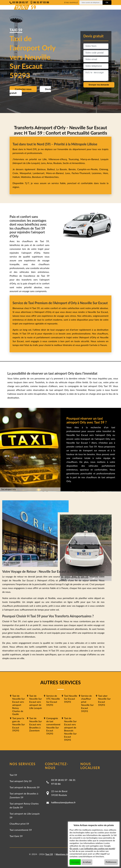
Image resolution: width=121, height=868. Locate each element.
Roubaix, (58, 163)
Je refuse (87, 862)
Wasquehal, (26, 173)
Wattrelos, (27, 177)
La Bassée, (62, 169)
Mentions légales (65, 854)
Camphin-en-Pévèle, (88, 169)
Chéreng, (104, 169)
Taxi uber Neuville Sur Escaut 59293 (104, 700)
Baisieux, (42, 169)
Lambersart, (39, 173)
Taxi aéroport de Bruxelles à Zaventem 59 (24, 795)
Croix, (16, 173)
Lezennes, (97, 173)
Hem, (106, 173)
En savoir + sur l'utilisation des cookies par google (92, 848)
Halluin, (17, 177)
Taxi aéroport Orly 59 (21, 781)
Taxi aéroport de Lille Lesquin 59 (25, 815)
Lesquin (104, 159)
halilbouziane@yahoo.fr (63, 802)
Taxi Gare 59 (16, 836)
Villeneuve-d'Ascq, (59, 159)
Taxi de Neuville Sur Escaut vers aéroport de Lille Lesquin (36, 702)
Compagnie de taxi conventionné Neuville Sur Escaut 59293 (53, 726)
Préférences (111, 862)
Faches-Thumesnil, (82, 173)
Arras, (50, 163)
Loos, (68, 173)
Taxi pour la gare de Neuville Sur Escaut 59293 (18, 724)
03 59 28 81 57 (59, 780)
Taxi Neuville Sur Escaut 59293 (71, 699)
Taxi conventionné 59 (21, 830)
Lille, (45, 159)
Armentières (78, 163)
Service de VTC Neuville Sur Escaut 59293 (53, 700)
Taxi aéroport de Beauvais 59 (25, 787)
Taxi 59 (13, 775)
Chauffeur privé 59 (19, 824)
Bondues (37, 177)
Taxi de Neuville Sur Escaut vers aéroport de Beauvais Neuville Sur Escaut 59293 (70, 729)
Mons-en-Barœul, (56, 173)
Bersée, (73, 169)
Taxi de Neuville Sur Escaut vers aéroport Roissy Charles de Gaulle (18, 705)
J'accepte (75, 862)
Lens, (43, 163)
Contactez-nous (23, 89)
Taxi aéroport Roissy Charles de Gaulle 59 (24, 805)
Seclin (66, 163)
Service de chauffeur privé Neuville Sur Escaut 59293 (87, 703)
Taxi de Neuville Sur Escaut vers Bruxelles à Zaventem (35, 724)
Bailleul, (52, 169)
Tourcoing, (74, 159)
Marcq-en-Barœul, (90, 159)
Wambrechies (51, 177)
